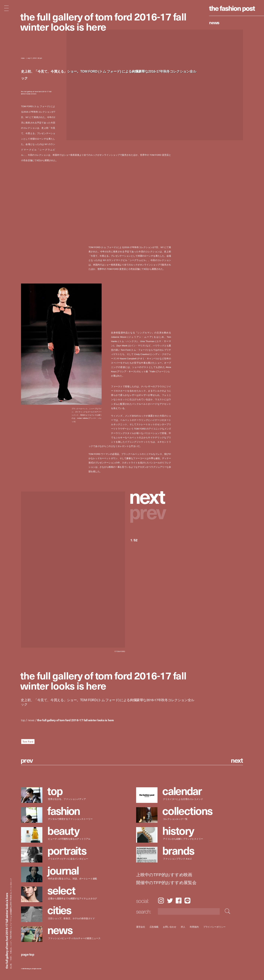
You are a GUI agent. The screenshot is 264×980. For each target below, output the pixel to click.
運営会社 (141, 927)
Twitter (170, 901)
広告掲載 (154, 927)
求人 (183, 927)
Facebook (179, 901)
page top (28, 954)
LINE (187, 901)
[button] (151, 496)
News (214, 22)
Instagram (161, 901)
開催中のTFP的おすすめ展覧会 (166, 883)
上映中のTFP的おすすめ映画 (164, 875)
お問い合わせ (170, 927)
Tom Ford (28, 742)
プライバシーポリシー (214, 927)
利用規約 (194, 927)
